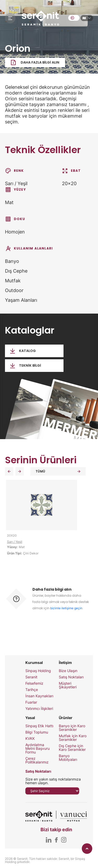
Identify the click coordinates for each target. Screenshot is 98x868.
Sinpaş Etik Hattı (39, 726)
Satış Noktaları (71, 677)
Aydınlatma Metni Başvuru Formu (38, 749)
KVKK (30, 739)
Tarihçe (32, 690)
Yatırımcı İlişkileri (39, 709)
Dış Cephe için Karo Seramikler (72, 748)
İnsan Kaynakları (39, 696)
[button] (9, 471)
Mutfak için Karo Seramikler (73, 738)
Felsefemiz (34, 683)
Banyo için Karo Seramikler (72, 728)
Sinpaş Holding (38, 671)
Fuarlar (31, 702)
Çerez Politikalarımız (37, 760)
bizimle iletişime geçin (66, 608)
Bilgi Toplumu (37, 732)
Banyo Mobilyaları (68, 758)
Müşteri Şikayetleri (68, 685)
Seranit (31, 677)
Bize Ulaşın (68, 671)
